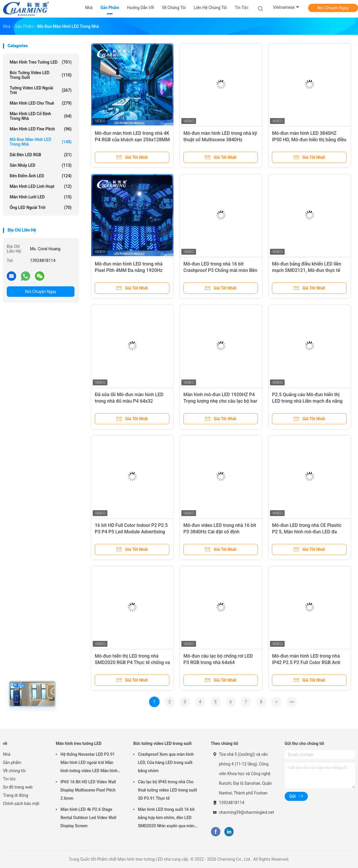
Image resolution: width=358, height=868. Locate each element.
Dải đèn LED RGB (41, 155)
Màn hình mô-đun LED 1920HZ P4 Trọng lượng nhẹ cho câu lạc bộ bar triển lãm (220, 401)
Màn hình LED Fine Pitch (41, 129)
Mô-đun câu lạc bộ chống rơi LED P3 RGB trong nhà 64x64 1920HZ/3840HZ (218, 662)
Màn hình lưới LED (41, 197)
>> (292, 702)
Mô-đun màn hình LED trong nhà (41, 142)
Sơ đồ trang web (18, 787)
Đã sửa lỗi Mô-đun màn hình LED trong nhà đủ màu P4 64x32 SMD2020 (129, 401)
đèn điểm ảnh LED (41, 176)
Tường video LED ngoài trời (41, 90)
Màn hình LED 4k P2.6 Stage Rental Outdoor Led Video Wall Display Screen (88, 818)
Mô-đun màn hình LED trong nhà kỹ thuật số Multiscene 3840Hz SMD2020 (220, 140)
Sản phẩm (12, 763)
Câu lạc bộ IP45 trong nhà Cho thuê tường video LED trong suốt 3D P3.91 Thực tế (167, 790)
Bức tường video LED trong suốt (41, 75)
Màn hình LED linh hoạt (41, 186)
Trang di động (16, 795)
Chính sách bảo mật (21, 804)
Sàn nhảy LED (41, 165)
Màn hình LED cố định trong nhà (41, 116)
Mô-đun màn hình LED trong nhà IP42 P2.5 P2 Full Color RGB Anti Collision (306, 662)
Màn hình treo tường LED (41, 62)
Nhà (7, 754)
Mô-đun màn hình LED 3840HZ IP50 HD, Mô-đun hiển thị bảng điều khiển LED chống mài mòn (309, 140)
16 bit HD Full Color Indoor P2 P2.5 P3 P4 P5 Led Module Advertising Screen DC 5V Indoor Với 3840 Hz (131, 532)
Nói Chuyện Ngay (333, 8)
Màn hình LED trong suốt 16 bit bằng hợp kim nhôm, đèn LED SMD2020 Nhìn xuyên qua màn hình (166, 818)
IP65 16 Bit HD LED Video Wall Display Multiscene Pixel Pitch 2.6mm (88, 790)
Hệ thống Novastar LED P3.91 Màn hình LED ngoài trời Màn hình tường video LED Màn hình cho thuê (89, 763)
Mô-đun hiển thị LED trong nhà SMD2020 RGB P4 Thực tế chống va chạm (132, 662)
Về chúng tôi (14, 771)
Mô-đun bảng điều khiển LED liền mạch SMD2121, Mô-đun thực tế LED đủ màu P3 (307, 270)
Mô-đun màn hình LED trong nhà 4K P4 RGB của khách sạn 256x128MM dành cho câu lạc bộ (132, 140)
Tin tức (9, 779)
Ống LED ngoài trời (41, 207)
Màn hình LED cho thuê (41, 103)
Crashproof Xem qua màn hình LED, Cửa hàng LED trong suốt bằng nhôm (166, 763)
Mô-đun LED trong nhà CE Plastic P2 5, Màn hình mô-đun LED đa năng (307, 532)
